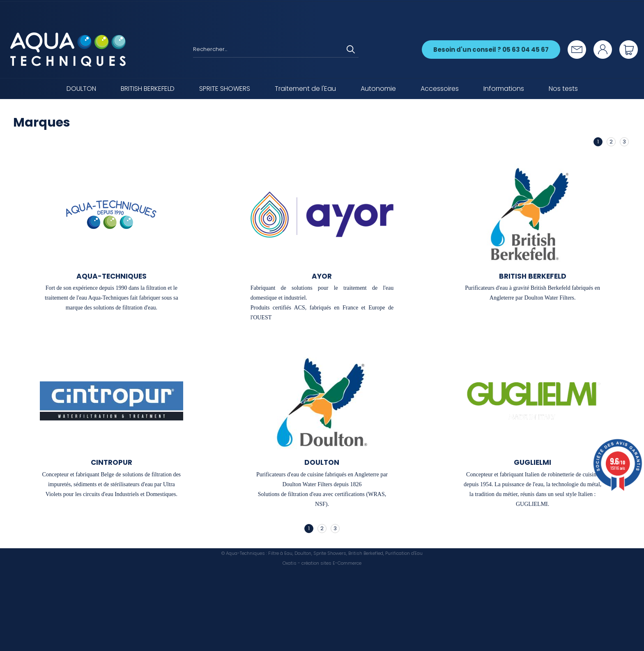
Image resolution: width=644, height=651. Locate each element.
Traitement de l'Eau (305, 89)
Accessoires (440, 89)
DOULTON (81, 89)
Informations (504, 89)
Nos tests (563, 89)
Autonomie (378, 89)
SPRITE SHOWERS (225, 89)
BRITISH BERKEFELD (148, 89)
